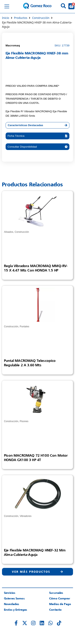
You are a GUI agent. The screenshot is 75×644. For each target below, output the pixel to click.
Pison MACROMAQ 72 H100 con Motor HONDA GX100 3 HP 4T (36, 458)
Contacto (55, 610)
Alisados (9, 232)
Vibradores (25, 516)
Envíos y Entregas (15, 610)
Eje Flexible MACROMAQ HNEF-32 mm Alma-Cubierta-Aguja (35, 552)
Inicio (6, 18)
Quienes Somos (14, 598)
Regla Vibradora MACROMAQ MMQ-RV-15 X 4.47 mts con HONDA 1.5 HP (36, 268)
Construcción (41, 18)
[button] (38, 136)
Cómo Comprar (60, 598)
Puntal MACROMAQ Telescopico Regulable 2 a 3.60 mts (30, 363)
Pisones (24, 421)
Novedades (11, 604)
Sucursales (56, 593)
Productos (21, 18)
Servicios (10, 593)
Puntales (24, 327)
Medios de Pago (60, 604)
